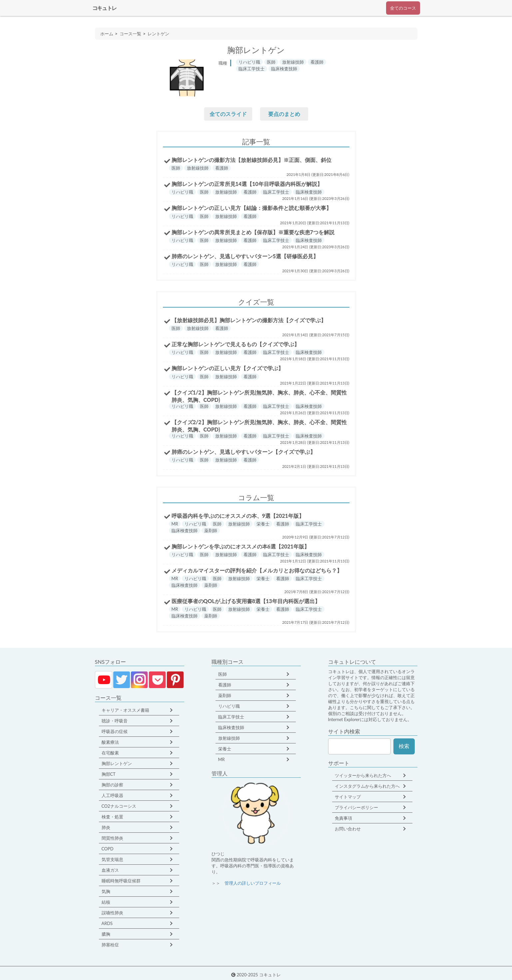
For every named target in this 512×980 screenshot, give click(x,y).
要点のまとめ (284, 114)
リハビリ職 (229, 706)
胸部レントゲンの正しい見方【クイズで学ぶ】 (228, 368)
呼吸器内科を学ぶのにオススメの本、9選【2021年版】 (238, 516)
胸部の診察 (112, 785)
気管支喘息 (112, 859)
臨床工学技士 (231, 717)
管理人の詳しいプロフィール (253, 883)
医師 (223, 674)
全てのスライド (228, 114)
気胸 (106, 891)
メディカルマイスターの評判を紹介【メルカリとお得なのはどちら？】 (257, 570)
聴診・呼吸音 (115, 721)
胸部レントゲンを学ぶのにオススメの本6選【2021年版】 (241, 546)
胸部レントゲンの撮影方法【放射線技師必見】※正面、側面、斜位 (252, 160)
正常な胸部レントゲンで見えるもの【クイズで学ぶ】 (236, 344)
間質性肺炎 (112, 838)
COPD (108, 849)
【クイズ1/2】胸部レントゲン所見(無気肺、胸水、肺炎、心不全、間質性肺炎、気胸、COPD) (259, 396)
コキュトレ (105, 8)
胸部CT (109, 774)
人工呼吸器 (112, 795)
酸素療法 (110, 742)
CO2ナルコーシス (119, 806)
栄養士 (225, 749)
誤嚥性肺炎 (112, 913)
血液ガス (110, 870)
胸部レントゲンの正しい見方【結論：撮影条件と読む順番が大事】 (252, 208)
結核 (106, 902)
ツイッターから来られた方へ (363, 775)
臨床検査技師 (231, 727)
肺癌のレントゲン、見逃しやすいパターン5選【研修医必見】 (245, 256)
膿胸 (106, 934)
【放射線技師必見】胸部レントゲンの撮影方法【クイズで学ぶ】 (249, 320)
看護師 (225, 685)
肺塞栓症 (110, 945)
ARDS (107, 923)
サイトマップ (348, 797)
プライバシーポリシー (356, 807)
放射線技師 (229, 738)
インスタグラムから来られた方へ (367, 786)
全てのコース (403, 8)
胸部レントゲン (117, 763)
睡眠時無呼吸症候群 (121, 881)
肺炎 (106, 827)
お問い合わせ (348, 829)
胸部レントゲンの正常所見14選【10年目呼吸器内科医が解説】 (247, 184)
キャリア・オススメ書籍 (125, 710)
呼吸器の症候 (115, 731)
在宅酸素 (110, 753)
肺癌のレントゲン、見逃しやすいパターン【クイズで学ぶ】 (244, 452)
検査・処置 (112, 817)
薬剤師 (225, 695)
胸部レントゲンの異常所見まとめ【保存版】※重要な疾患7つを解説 (253, 232)
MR (222, 759)
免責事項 (343, 818)
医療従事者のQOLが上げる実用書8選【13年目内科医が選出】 (246, 601)
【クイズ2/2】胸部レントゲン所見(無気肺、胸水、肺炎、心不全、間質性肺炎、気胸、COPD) (259, 426)
